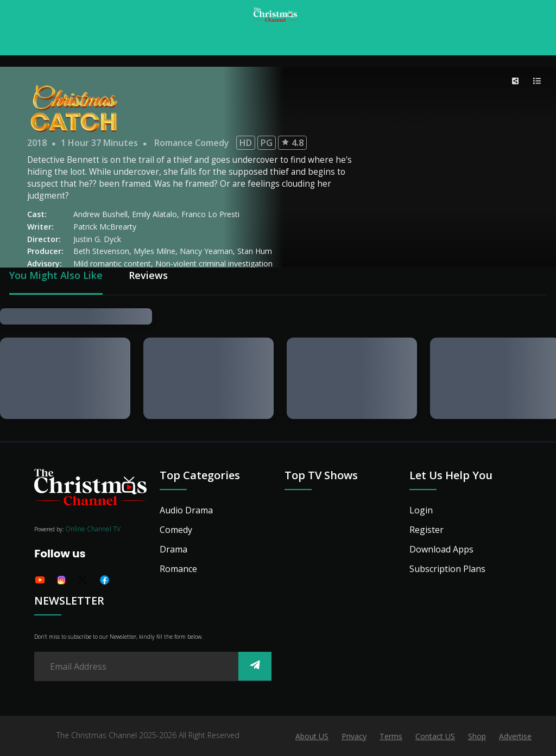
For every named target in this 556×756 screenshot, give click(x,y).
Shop (477, 736)
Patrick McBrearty (105, 227)
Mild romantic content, (114, 263)
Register (427, 530)
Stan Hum (255, 251)
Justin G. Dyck (97, 239)
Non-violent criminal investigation (214, 263)
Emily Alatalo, (157, 214)
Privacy (354, 736)
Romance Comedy (192, 143)
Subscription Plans (447, 569)
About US (312, 736)
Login (421, 510)
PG (267, 143)
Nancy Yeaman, (208, 251)
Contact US (435, 736)
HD (246, 143)
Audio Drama (186, 510)
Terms (391, 736)
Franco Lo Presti (210, 214)
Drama (173, 549)
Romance (178, 569)
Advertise (515, 736)
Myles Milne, (157, 251)
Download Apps (441, 549)
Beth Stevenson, (103, 251)
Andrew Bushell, (103, 214)
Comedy (176, 530)
